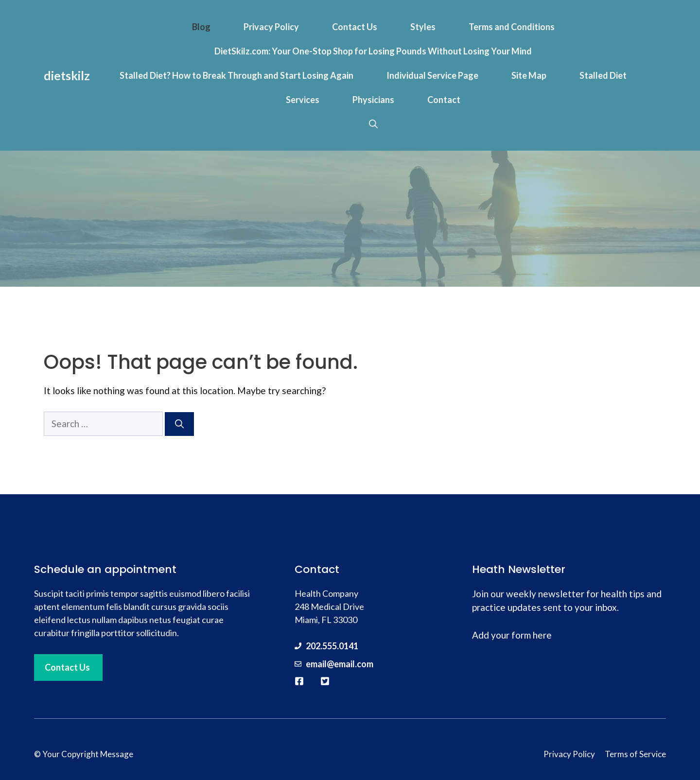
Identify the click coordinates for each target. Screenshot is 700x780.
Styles (423, 27)
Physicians (373, 100)
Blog (201, 27)
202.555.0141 (332, 646)
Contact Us (355, 27)
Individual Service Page (432, 75)
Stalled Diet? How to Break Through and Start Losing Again (236, 75)
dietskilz (67, 75)
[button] (373, 124)
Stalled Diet (603, 75)
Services (303, 100)
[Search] (179, 424)
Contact (444, 100)
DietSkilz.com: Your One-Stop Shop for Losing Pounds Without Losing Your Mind (373, 51)
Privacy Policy (271, 27)
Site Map (529, 75)
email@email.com (340, 664)
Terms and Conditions (512, 27)
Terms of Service (635, 754)
